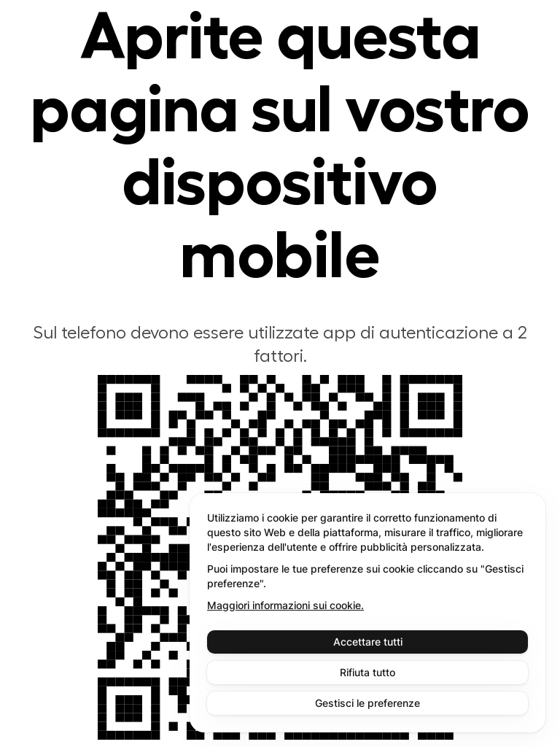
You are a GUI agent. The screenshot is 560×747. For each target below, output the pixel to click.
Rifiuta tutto (367, 672)
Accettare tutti (368, 642)
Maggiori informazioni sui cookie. (285, 605)
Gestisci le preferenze (367, 703)
